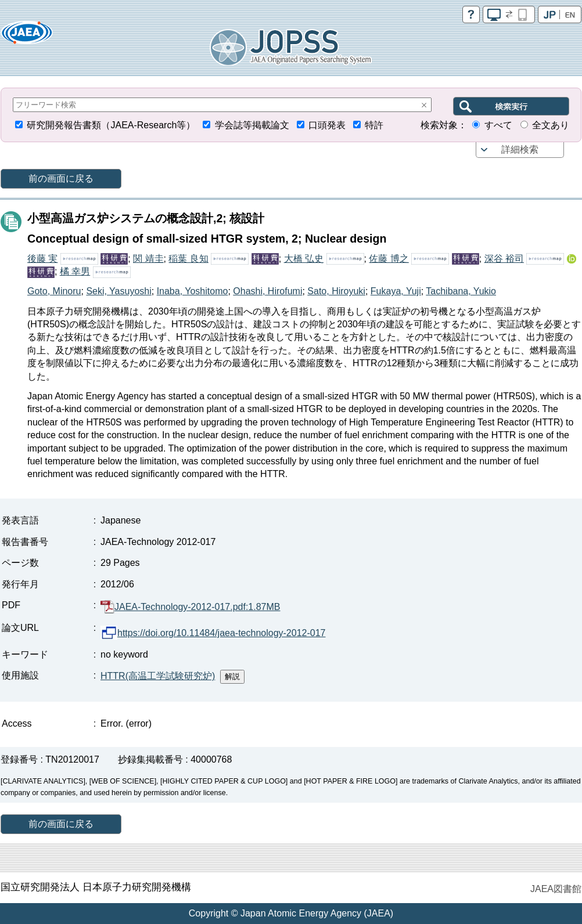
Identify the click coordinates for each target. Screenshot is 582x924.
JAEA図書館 (556, 889)
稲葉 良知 (188, 259)
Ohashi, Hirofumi (267, 291)
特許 (374, 125)
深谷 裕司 (504, 259)
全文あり (551, 125)
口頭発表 (327, 125)
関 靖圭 (148, 259)
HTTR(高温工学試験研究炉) (158, 676)
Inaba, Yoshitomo (193, 291)
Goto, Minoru (54, 291)
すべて (498, 125)
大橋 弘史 (304, 259)
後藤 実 (42, 259)
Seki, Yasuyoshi (118, 291)
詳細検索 (520, 149)
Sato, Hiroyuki (336, 291)
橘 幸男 (75, 271)
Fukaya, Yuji (396, 291)
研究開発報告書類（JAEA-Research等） (111, 125)
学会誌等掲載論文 (252, 125)
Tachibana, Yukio (461, 291)
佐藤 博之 (389, 259)
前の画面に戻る (61, 178)
